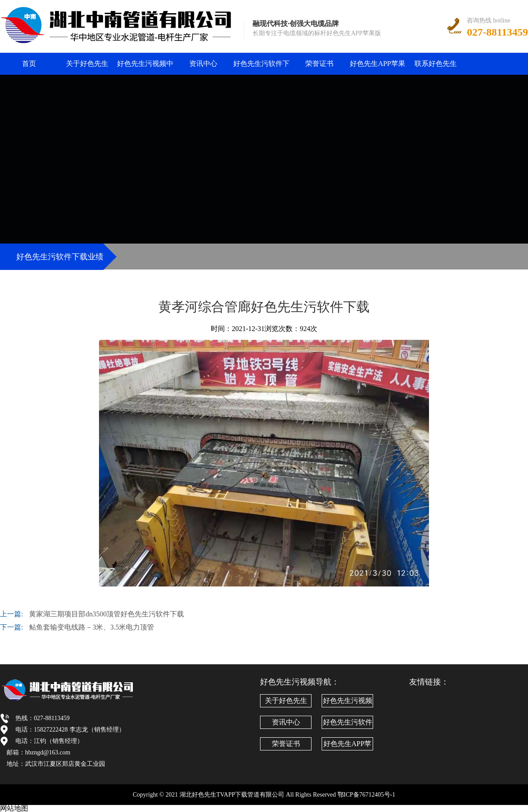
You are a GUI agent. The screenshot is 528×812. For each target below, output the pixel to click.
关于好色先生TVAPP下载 (87, 67)
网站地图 (14, 808)
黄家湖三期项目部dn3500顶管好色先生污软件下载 (106, 614)
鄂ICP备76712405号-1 (366, 795)
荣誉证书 (319, 64)
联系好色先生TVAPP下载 (436, 67)
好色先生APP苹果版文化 (377, 67)
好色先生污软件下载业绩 (261, 67)
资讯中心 (203, 64)
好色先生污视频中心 (145, 67)
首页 (29, 64)
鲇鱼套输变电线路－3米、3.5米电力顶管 (92, 627)
